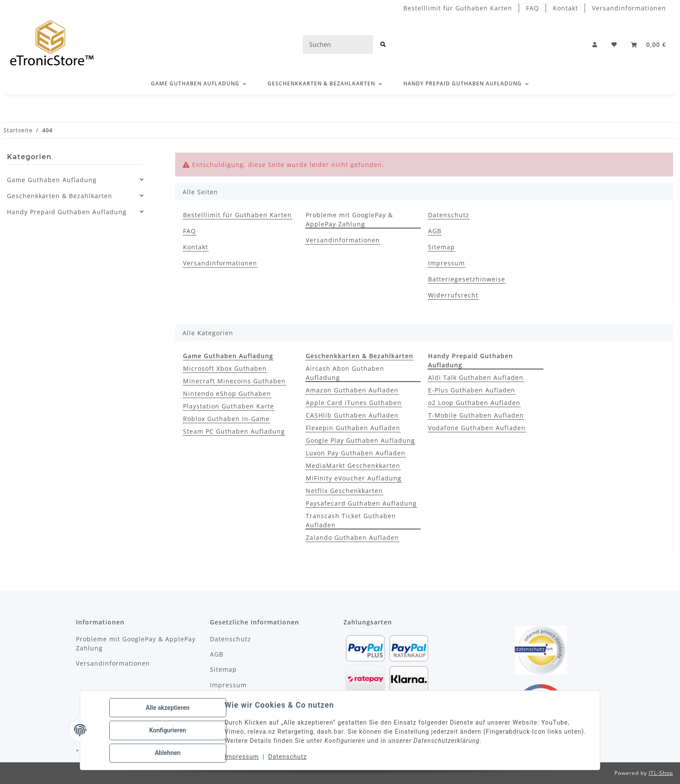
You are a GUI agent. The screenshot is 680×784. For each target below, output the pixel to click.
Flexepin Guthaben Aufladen (353, 428)
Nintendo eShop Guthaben (227, 394)
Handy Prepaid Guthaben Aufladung (67, 212)
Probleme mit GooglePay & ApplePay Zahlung (349, 219)
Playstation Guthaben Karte (229, 406)
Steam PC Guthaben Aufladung (234, 431)
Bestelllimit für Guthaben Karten (458, 8)
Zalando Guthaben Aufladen (352, 537)
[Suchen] (338, 44)
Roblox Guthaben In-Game (226, 419)
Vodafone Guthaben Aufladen (477, 428)
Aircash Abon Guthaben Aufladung (345, 373)
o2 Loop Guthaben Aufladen (474, 403)
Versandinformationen (629, 8)
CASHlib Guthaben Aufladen (352, 415)
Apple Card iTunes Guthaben (354, 403)
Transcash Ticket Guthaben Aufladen (351, 520)
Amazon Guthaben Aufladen (352, 390)
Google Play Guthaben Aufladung (360, 440)
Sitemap (441, 247)
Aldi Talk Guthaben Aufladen (476, 377)
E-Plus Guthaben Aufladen (472, 390)
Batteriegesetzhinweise (467, 279)
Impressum (242, 757)
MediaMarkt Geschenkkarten (353, 465)
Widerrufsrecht (453, 295)
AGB (435, 231)
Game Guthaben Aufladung (52, 180)
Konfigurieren (168, 731)
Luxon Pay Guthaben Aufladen (356, 453)
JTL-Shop (661, 773)
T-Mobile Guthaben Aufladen (476, 415)
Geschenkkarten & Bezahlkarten (60, 196)
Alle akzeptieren (168, 708)
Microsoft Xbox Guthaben (225, 368)
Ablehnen (168, 753)
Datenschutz (288, 757)
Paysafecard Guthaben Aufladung (361, 503)
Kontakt (566, 8)
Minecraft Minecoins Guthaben (234, 381)
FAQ (533, 8)
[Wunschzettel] (614, 45)
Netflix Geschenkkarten (344, 491)
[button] (595, 45)
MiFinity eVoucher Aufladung (354, 478)
